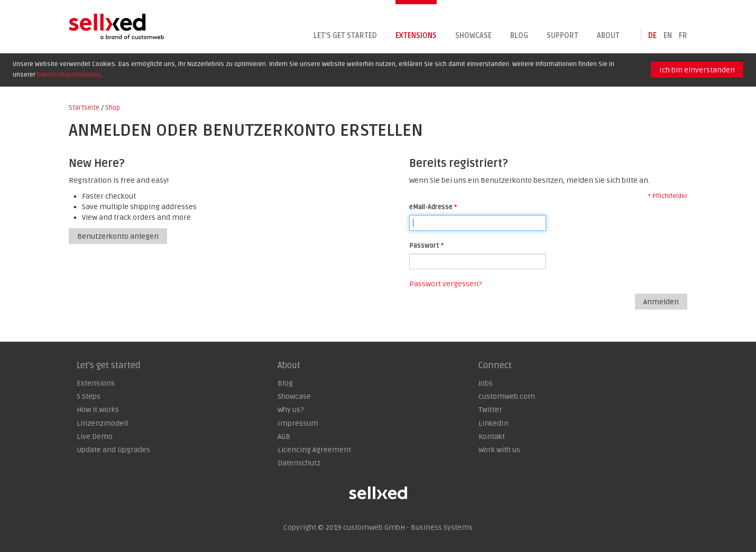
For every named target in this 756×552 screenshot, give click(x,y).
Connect (495, 366)
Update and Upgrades (113, 450)
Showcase (473, 36)
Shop (113, 108)
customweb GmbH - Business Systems (408, 527)
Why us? (291, 410)
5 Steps (89, 396)
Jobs (486, 383)
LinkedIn (494, 423)
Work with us (499, 450)
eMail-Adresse (431, 207)
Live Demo (95, 437)
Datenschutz (299, 463)
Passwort (424, 246)
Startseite (84, 108)
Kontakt (492, 437)
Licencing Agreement (314, 450)
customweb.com (507, 396)
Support (563, 36)
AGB (284, 437)
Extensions (416, 36)
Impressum (298, 423)
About (608, 36)
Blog (519, 36)
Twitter (490, 410)
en (668, 36)
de (652, 36)
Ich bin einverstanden (697, 70)
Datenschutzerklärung (69, 75)
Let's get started (345, 36)
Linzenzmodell (102, 423)
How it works (98, 410)
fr (683, 36)
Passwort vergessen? (445, 284)
